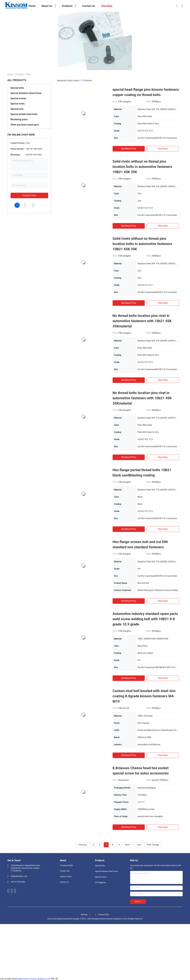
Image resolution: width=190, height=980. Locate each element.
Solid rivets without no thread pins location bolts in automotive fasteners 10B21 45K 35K (142, 167)
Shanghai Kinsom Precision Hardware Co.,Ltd (33, 979)
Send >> (138, 902)
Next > (128, 845)
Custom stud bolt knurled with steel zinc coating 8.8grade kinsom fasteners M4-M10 (144, 696)
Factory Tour (65, 871)
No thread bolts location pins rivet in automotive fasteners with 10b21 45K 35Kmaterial (142, 321)
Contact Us (64, 882)
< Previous (83, 845)
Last (139, 845)
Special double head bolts (24, 114)
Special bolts (17, 88)
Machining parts (19, 119)
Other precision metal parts (25, 125)
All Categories (100, 883)
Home (10, 74)
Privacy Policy (104, 915)
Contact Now (29, 195)
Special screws (18, 98)
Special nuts (17, 109)
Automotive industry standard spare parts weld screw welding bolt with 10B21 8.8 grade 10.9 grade (145, 619)
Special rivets (18, 104)
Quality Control (66, 877)
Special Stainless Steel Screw (26, 93)
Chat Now (163, 149)
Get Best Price (129, 149)
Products (20, 74)
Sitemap (84, 915)
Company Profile (66, 865)
